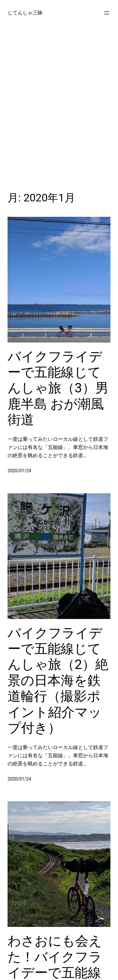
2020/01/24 (19, 471)
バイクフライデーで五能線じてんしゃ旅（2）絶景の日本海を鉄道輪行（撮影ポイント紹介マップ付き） (58, 680)
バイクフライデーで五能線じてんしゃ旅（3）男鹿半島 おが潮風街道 (58, 388)
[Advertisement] (59, 107)
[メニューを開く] (107, 13)
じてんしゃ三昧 (25, 13)
